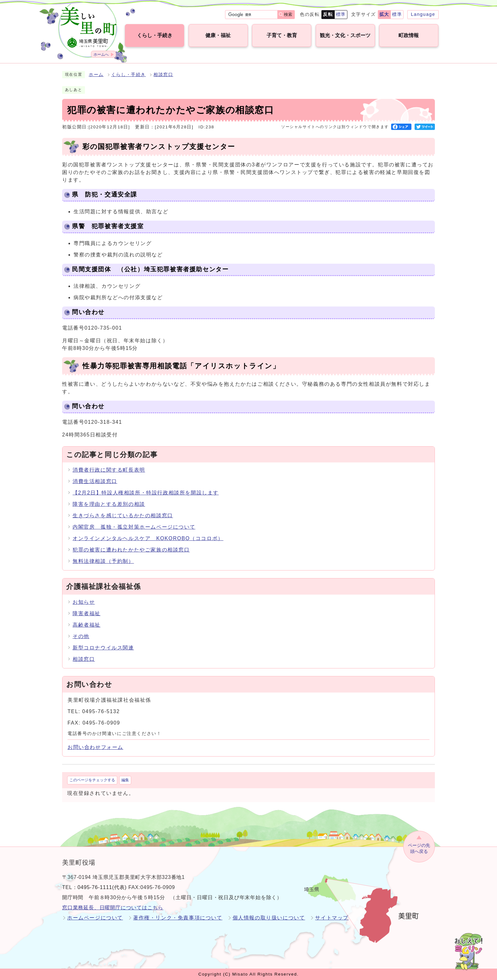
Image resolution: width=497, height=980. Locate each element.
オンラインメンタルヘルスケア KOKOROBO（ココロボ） (148, 538)
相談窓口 (163, 75)
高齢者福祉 (87, 625)
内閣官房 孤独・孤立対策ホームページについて (134, 527)
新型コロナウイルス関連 (103, 648)
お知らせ (84, 602)
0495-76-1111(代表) (102, 887)
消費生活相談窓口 (95, 481)
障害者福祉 (87, 613)
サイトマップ (332, 918)
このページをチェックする (92, 780)
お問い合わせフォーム (95, 747)
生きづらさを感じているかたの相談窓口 (123, 516)
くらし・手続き (129, 75)
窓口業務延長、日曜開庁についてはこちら (113, 908)
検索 (288, 14)
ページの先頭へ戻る (419, 848)
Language (423, 14)
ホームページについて (95, 918)
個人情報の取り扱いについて (269, 918)
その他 (81, 636)
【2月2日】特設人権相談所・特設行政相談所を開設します (146, 493)
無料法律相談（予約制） (103, 561)
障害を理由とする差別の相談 (109, 504)
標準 (341, 14)
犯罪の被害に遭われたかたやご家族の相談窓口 (131, 550)
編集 (125, 780)
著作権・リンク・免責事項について (178, 918)
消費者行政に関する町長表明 (109, 470)
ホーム (96, 75)
